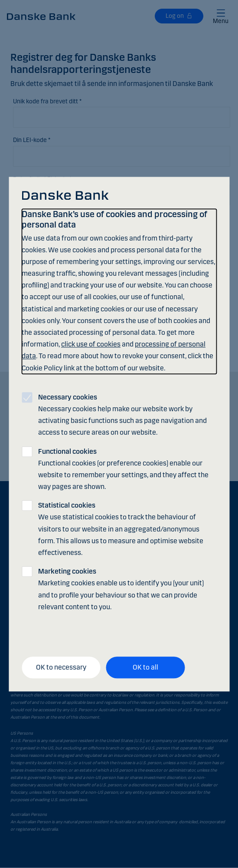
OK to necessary (61, 668)
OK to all (145, 668)
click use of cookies (91, 345)
